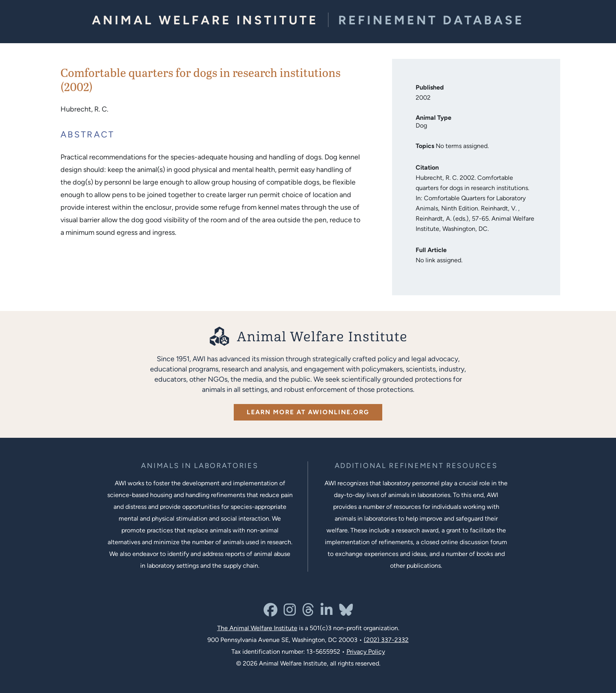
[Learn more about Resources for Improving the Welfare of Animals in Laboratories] (416, 466)
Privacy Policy (366, 652)
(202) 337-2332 (386, 640)
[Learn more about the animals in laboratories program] (200, 466)
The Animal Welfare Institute (257, 628)
